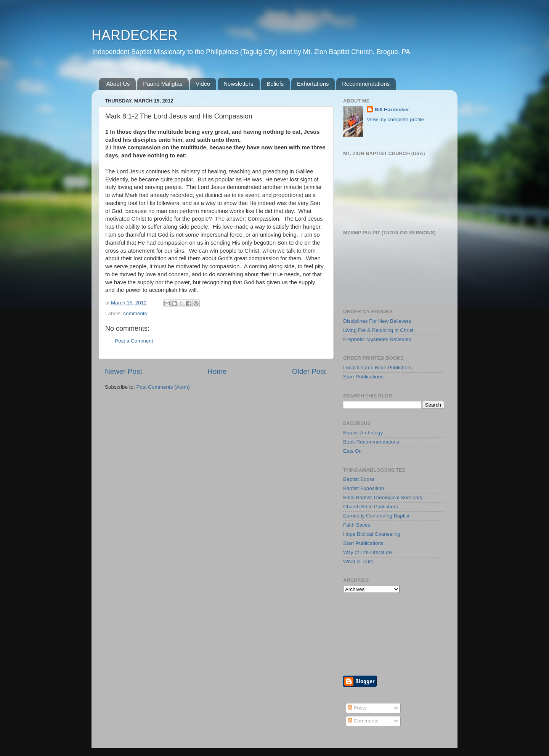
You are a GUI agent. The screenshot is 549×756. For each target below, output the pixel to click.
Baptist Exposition (364, 488)
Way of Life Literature (368, 552)
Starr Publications (363, 377)
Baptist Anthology (363, 433)
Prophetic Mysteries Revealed (377, 339)
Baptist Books (359, 479)
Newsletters (238, 84)
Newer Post (124, 371)
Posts (357, 708)
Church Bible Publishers (371, 507)
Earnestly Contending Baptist (376, 516)
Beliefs (275, 84)
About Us (118, 84)
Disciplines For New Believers (377, 321)
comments (135, 313)
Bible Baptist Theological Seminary (383, 497)
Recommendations (366, 84)
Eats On (352, 451)
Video (203, 84)
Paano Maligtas (163, 84)
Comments (363, 721)
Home (217, 371)
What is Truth (358, 561)
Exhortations (313, 84)
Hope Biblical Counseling (372, 534)
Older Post (309, 371)
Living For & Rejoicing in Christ (378, 330)
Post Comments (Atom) (163, 387)
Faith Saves (357, 525)
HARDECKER (135, 35)
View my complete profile (395, 119)
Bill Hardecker (392, 110)
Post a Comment (134, 341)
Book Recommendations (371, 442)
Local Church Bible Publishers (377, 368)
